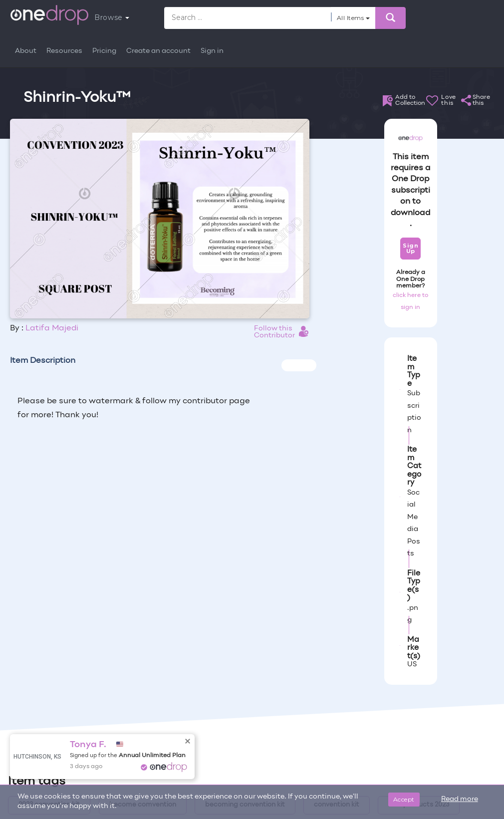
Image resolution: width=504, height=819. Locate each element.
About (26, 51)
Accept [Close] (404, 799)
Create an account (158, 51)
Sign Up (410, 248)
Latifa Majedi (52, 328)
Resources (64, 51)
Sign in (212, 51)
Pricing (104, 51)
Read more (460, 799)
